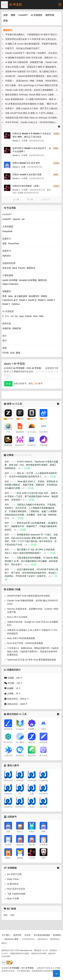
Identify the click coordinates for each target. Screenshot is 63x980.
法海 (23, 167)
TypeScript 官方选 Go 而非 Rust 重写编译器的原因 (31, 660)
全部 (5, 15)
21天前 (13, 505)
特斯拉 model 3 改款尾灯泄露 (27, 174)
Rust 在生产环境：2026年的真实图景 (25, 643)
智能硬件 (7, 291)
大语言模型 (8, 227)
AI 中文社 (11, 5)
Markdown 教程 (11, 939)
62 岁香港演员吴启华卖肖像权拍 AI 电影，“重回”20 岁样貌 (33, 104)
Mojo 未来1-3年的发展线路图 (21, 638)
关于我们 (6, 935)
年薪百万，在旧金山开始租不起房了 (23, 48)
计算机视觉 (8, 275)
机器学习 (7, 239)
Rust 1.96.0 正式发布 (17, 617)
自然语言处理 (9, 263)
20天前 (13, 493)
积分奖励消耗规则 (42, 935)
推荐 (13, 15)
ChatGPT (23, 15)
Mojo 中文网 (13, 881)
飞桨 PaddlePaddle (16, 876)
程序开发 (50, 15)
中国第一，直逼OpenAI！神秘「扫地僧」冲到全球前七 (32, 81)
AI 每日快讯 (13, 866)
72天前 (13, 569)
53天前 (13, 558)
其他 (5, 21)
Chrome (47, 971)
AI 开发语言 (37, 15)
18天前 (13, 473)
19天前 (13, 481)
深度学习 (7, 251)
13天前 (13, 461)
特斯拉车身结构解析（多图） (27, 186)
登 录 (8, 384)
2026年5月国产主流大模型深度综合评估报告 (29, 596)
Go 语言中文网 (14, 856)
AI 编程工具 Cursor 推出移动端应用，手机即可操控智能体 (33, 44)
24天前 (13, 535)
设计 (4, 336)
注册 (36, 383)
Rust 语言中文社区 (16, 871)
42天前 (13, 550)
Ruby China (13, 861)
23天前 (13, 523)
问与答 (27, 935)
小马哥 (24, 141)
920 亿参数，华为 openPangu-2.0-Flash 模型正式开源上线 (34, 85)
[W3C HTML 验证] (7, 962)
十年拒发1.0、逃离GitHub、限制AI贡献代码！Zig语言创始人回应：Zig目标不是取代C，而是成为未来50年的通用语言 (33, 651)
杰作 (7, 461)
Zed (5, 897)
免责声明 (17, 935)
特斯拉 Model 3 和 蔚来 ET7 (26, 163)
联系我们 (57, 935)
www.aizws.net (26, 950)
